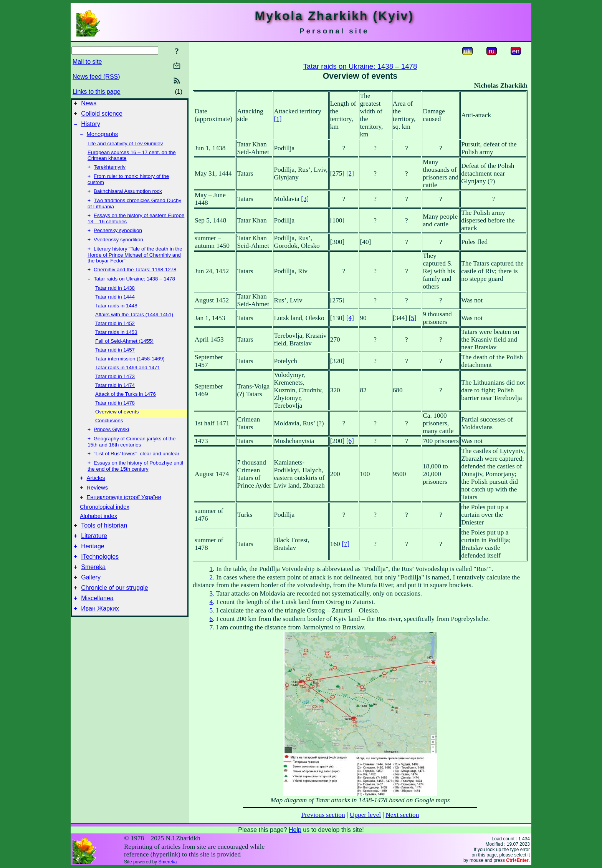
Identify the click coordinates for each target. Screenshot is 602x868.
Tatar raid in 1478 (115, 415)
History (91, 127)
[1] (278, 119)
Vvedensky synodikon (118, 250)
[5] (413, 318)
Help (295, 830)
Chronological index (105, 526)
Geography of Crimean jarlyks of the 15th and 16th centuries (131, 456)
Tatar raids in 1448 (116, 318)
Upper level (365, 815)
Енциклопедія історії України (124, 516)
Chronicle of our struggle (114, 615)
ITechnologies (100, 580)
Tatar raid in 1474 (115, 397)
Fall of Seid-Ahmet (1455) (124, 353)
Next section (402, 815)
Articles (96, 495)
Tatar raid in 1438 (115, 300)
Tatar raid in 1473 (115, 389)
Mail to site (87, 62)
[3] (305, 199)
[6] (350, 441)
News (89, 104)
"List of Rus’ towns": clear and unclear (136, 468)
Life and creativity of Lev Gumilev (125, 148)
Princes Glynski (111, 442)
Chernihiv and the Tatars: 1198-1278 (135, 281)
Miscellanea (97, 626)
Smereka (93, 592)
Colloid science (102, 116)
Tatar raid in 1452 (115, 336)
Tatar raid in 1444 (115, 309)
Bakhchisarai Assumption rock (128, 198)
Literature (94, 557)
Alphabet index (98, 535)
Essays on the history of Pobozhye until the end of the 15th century (135, 481)
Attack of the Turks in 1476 (126, 406)
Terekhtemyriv (110, 172)
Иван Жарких (100, 638)
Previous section (323, 815)
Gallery (91, 603)
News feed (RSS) (96, 77)
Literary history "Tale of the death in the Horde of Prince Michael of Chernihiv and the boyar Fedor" (135, 266)
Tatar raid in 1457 (115, 362)
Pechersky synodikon (118, 240)
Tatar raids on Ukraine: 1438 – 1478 (134, 291)
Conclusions (109, 433)
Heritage (93, 568)
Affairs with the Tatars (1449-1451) (134, 327)
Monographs (102, 139)
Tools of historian (104, 545)
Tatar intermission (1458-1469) (130, 371)
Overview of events (117, 424)
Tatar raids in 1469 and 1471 (128, 380)
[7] (346, 544)
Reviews (97, 505)
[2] (350, 173)
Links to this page (97, 92)
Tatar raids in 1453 (116, 344)
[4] (350, 318)
